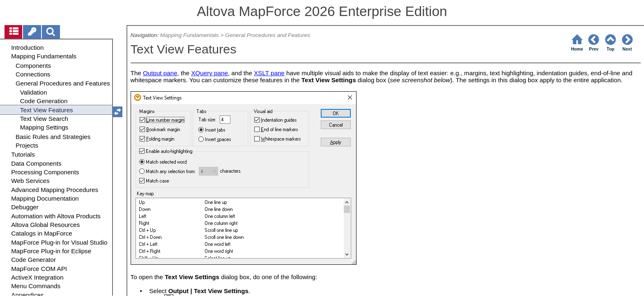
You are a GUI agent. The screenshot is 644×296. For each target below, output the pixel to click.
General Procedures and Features (268, 35)
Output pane (160, 73)
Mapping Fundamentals (190, 35)
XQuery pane (209, 73)
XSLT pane (269, 73)
